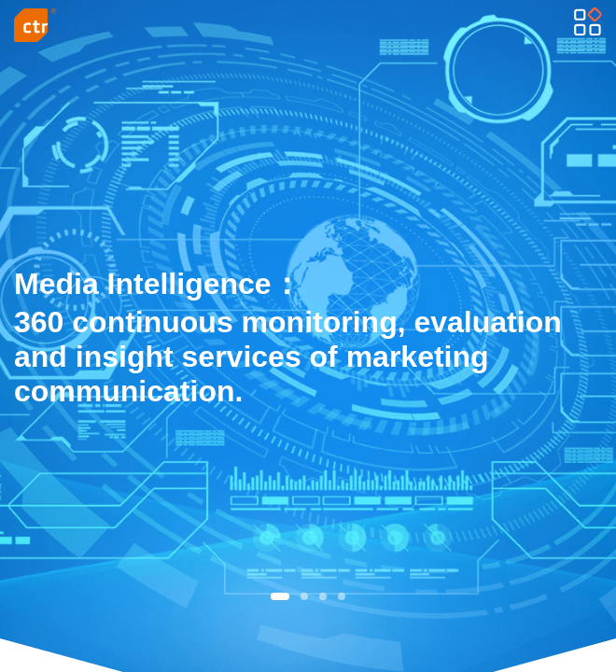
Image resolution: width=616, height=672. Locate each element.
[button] (280, 596)
